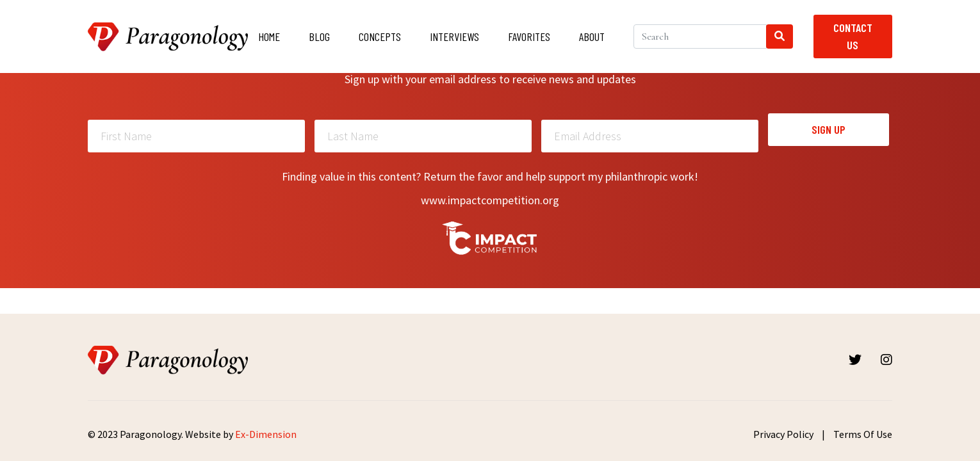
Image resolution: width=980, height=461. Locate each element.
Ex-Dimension (266, 434)
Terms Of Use (863, 434)
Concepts (380, 36)
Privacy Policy (783, 434)
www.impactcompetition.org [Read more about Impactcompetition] (490, 200)
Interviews (454, 36)
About (592, 36)
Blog (319, 36)
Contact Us (853, 36)
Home (269, 36)
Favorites (529, 36)
